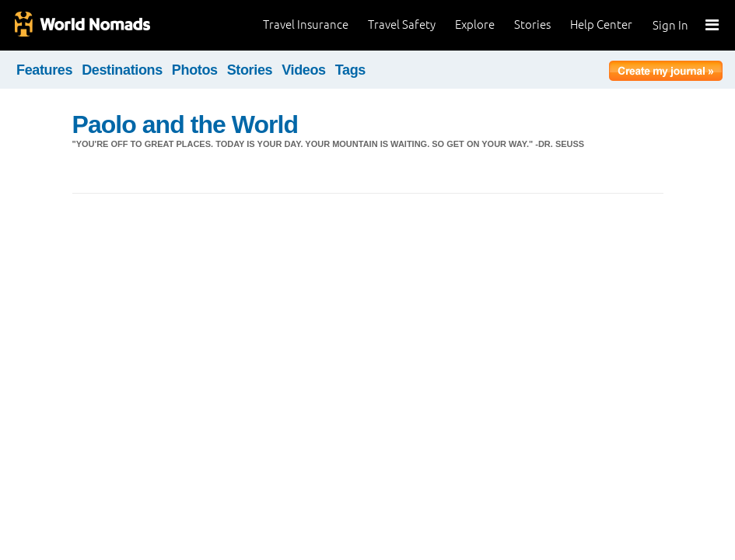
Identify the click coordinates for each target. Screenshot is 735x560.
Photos (195, 70)
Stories (532, 24)
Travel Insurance (306, 24)
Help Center (601, 24)
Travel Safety (402, 24)
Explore (475, 24)
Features (44, 70)
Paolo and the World (185, 124)
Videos (304, 70)
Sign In (670, 25)
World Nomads (82, 25)
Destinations (122, 70)
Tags (350, 70)
